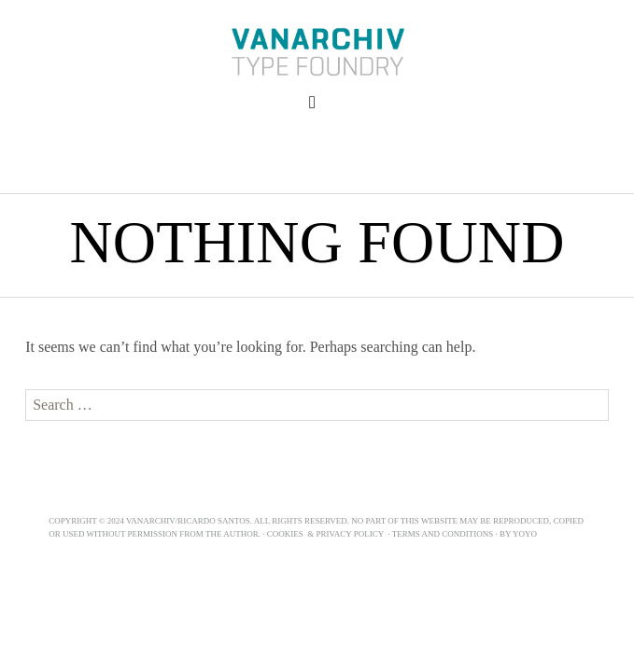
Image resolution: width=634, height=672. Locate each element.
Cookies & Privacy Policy (326, 534)
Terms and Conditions (443, 534)
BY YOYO (521, 534)
